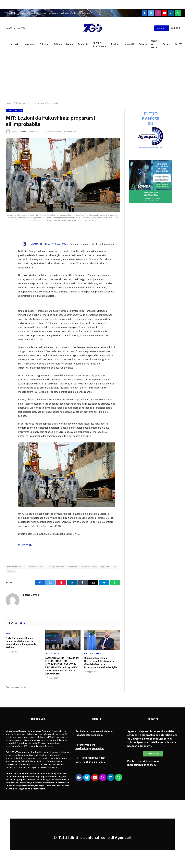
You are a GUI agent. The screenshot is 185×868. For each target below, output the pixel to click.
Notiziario (14, 44)
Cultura (143, 44)
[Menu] (181, 44)
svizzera (11, 571)
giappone (105, 567)
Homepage (29, 44)
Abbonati (162, 28)
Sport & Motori (155, 44)
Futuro (166, 44)
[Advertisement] (92, 77)
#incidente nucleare (16, 567)
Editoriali (44, 44)
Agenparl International (100, 44)
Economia (83, 44)
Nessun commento (53, 132)
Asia (8, 634)
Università (129, 44)
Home (8, 103)
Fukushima (72, 567)
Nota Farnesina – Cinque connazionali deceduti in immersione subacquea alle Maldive (21, 643)
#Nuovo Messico (37, 567)
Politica (58, 44)
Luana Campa (20, 132)
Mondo (70, 44)
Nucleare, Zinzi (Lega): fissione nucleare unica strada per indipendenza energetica (55, 13)
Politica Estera (15, 111)
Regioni (115, 44)
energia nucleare (56, 567)
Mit (114, 567)
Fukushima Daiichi (89, 567)
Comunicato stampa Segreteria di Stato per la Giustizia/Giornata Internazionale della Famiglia (101, 663)
